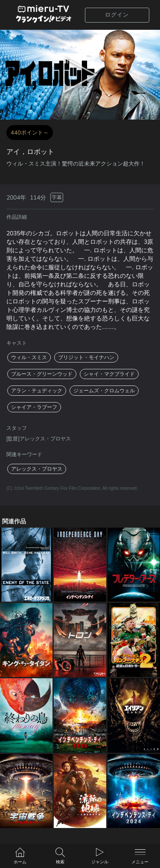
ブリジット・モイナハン (86, 357)
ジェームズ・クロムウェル (104, 391)
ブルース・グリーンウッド (42, 374)
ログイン (117, 15)
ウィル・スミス (29, 357)
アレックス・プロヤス (37, 469)
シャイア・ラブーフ (34, 407)
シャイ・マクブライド (109, 374)
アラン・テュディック (37, 391)
